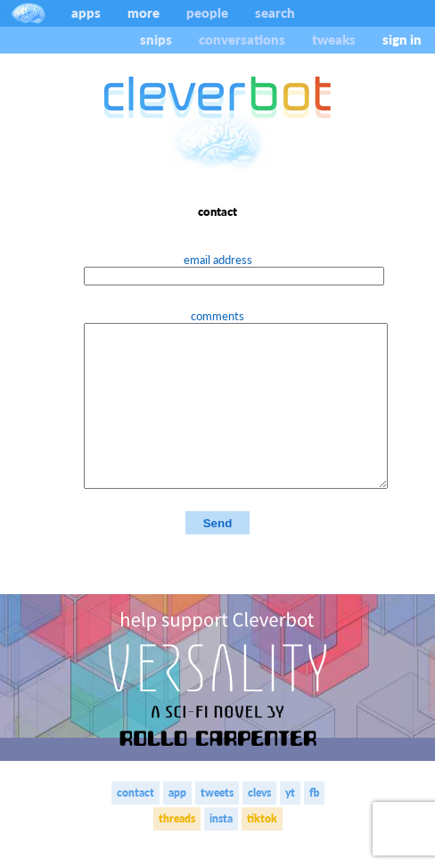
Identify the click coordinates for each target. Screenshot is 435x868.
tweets (217, 825)
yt (290, 825)
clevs (259, 825)
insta (221, 851)
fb (314, 825)
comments (217, 316)
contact (135, 825)
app (177, 825)
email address (218, 260)
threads (177, 851)
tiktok (262, 851)
